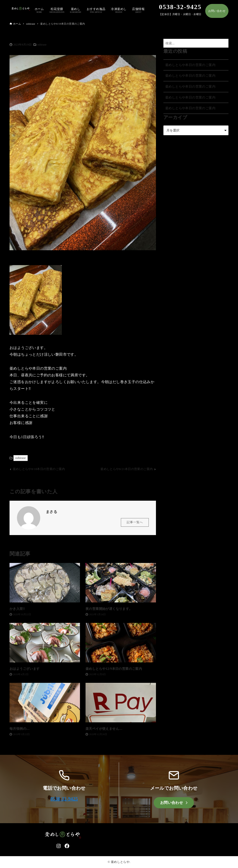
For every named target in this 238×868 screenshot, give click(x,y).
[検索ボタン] (224, 43)
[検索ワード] (196, 43)
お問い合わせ (217, 11)
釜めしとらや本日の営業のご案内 (190, 65)
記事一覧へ (135, 523)
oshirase (42, 45)
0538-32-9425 (64, 799)
